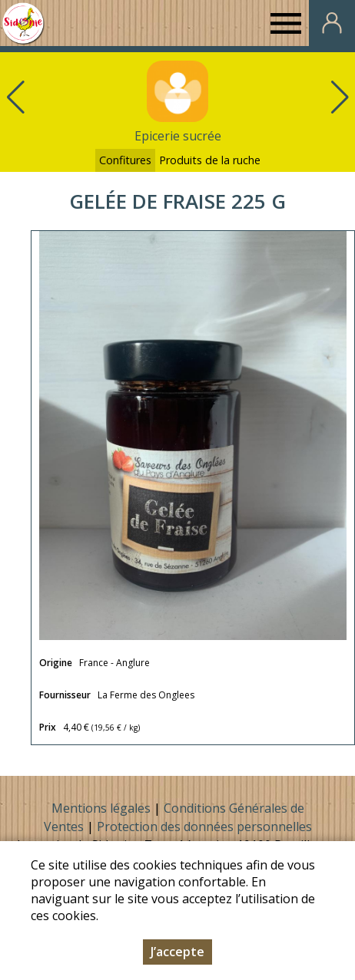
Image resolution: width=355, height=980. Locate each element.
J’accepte (177, 952)
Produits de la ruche (210, 160)
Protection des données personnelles (204, 827)
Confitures (125, 160)
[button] (340, 97)
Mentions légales (101, 808)
